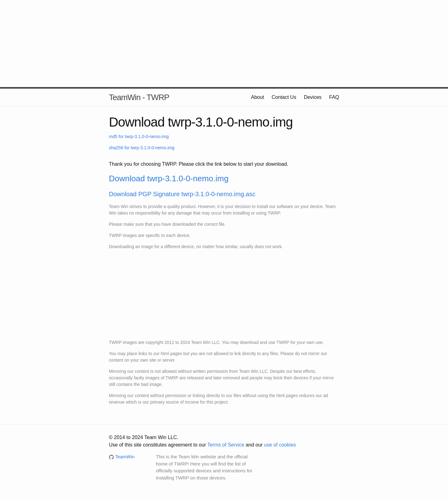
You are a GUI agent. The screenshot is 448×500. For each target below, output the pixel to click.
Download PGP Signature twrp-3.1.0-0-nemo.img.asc (182, 194)
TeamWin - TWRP (139, 97)
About (258, 97)
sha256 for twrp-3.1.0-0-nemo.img (142, 148)
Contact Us (284, 97)
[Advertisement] (224, 44)
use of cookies (280, 445)
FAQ (334, 97)
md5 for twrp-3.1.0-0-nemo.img (139, 137)
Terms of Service (226, 445)
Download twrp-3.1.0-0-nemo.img (169, 178)
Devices (313, 97)
